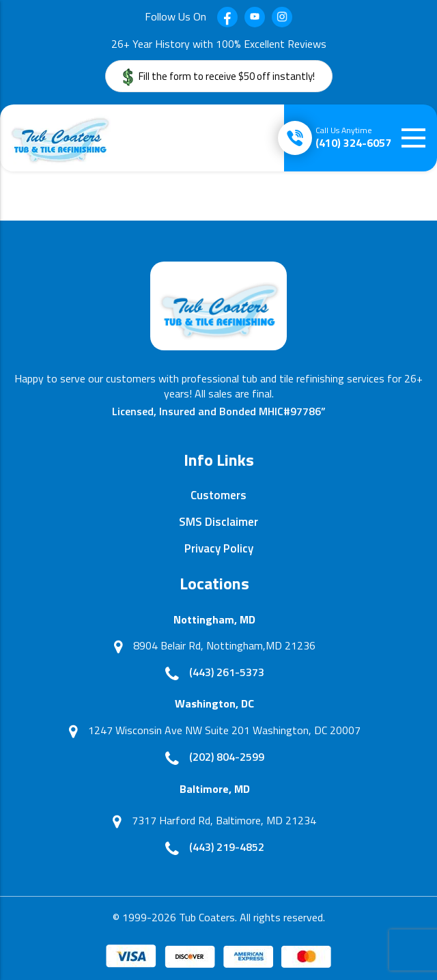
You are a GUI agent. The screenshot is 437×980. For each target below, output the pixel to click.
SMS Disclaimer (218, 522)
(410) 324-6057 (353, 137)
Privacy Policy (219, 548)
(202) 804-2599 (227, 757)
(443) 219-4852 (227, 847)
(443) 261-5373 (227, 672)
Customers (218, 495)
